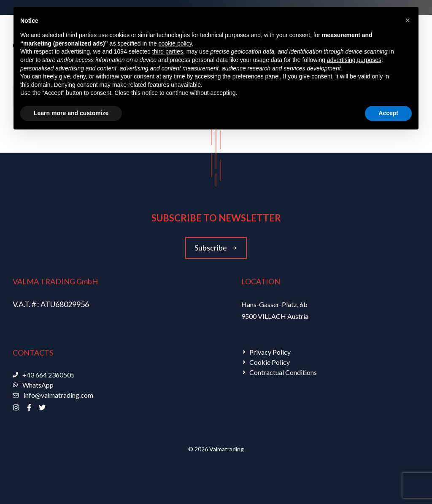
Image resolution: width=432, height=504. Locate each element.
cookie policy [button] (175, 43)
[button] (408, 20)
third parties (168, 51)
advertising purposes (354, 60)
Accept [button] (388, 113)
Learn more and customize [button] (71, 113)
